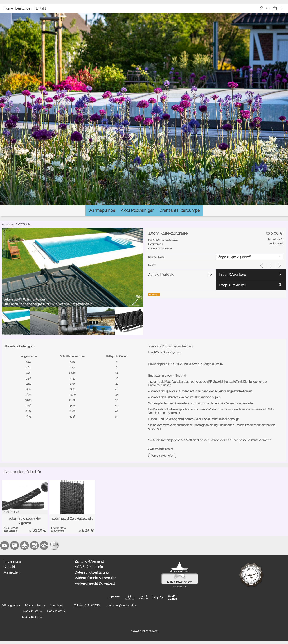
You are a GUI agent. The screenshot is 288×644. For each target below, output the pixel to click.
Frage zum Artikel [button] (232, 285)
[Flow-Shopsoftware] (44, 545)
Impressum (12, 561)
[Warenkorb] (275, 8)
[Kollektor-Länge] (249, 257)
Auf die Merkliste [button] (161, 275)
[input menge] (271, 265)
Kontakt (40, 8)
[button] (281, 8)
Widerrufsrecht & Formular (95, 578)
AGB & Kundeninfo (89, 567)
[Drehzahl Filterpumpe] (180, 210)
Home (8, 8)
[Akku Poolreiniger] (137, 210)
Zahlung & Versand (89, 561)
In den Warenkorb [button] (232, 275)
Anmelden (12, 572)
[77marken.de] (15, 545)
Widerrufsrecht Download (95, 583)
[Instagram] (34, 545)
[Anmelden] (262, 8)
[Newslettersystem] (54, 545)
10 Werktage (160, 249)
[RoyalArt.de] (24, 545)
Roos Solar (8, 224)
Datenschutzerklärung (92, 572)
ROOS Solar (24, 224)
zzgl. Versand (10, 531)
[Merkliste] (268, 8)
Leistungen (24, 8)
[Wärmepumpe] (102, 210)
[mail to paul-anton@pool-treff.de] (5, 545)
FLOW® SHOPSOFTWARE (144, 631)
